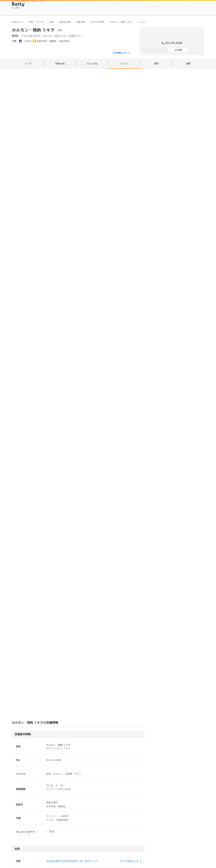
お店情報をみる (121, 53)
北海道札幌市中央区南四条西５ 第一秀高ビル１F (72, 861)
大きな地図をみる (130, 861)
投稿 (180, 50)
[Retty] (18, 5)
